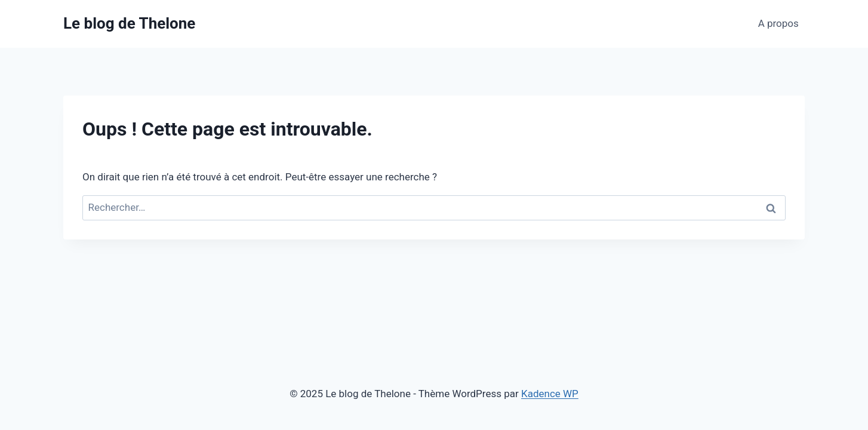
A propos (778, 23)
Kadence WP (550, 394)
